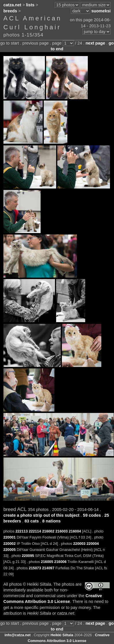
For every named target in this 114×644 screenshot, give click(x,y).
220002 (10, 544)
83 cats (32, 521)
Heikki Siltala (62, 635)
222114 (35, 531)
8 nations (52, 521)
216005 (47, 562)
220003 (79, 544)
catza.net (12, 5)
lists (30, 5)
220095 (28, 556)
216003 (61, 531)
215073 (35, 568)
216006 (60, 562)
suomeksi (101, 11)
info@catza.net (18, 635)
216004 (75, 531)
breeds (10, 11)
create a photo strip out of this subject (41, 515)
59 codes (92, 515)
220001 (10, 537)
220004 (93, 544)
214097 (48, 568)
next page (95, 43)
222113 (22, 531)
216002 (48, 531)
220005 (10, 550)
